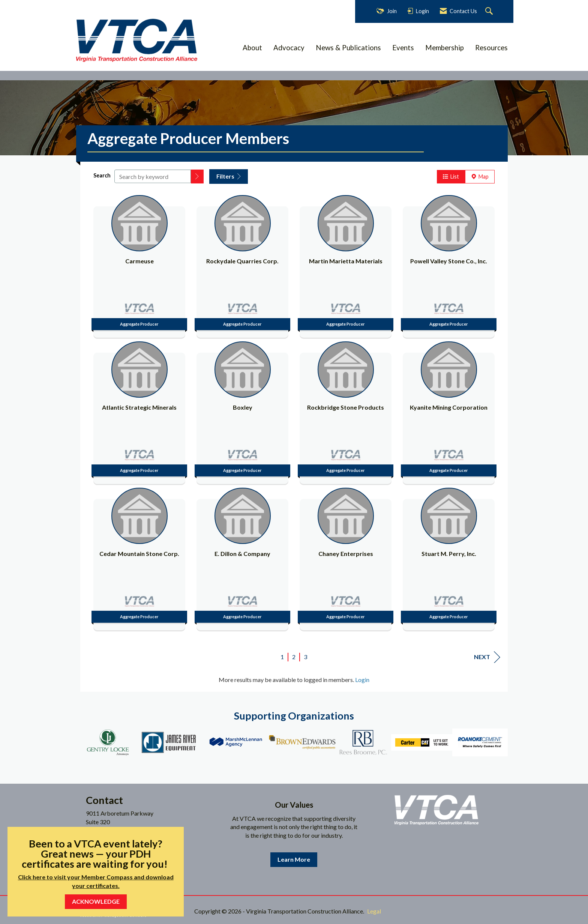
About (252, 48)
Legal (374, 911)
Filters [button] (229, 176)
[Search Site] (490, 11)
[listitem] (139, 264)
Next (487, 657)
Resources (491, 48)
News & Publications (348, 48)
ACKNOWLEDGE (96, 901)
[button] (197, 177)
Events (403, 48)
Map (480, 177)
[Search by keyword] (153, 176)
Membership (445, 48)
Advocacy (289, 48)
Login (362, 680)
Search (102, 175)
